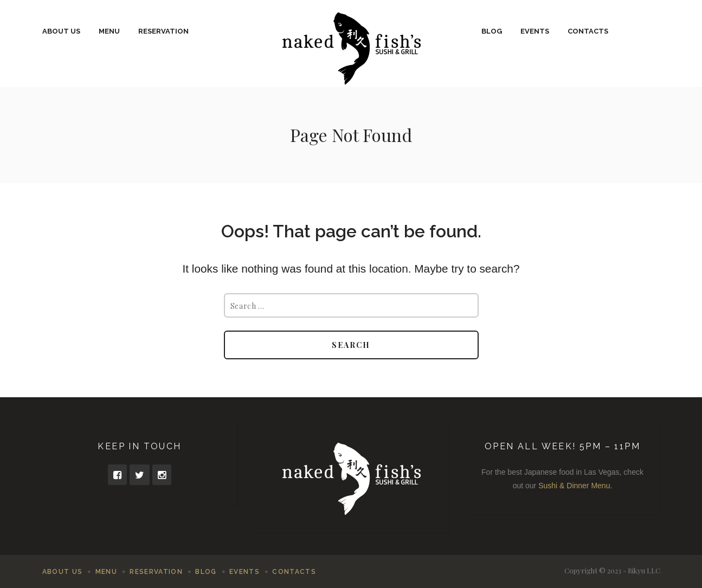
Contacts (588, 31)
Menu (109, 31)
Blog (492, 31)
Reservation (163, 31)
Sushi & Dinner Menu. (575, 486)
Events (535, 31)
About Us (61, 31)
